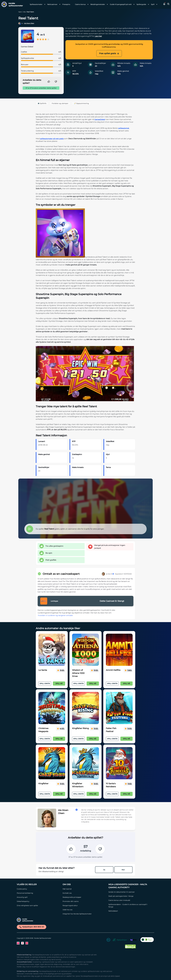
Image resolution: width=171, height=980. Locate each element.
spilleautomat (124, 128)
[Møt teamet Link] (84, 889)
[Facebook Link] (22, 943)
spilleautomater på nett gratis (52, 139)
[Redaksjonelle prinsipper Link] (84, 897)
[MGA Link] (133, 940)
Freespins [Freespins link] (66, 4)
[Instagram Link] (27, 943)
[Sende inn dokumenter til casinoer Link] (130, 892)
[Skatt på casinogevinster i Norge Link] (130, 896)
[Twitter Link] (18, 943)
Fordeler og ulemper (60, 103)
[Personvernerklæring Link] (39, 893)
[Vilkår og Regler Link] (39, 884)
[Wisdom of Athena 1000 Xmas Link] (85, 650)
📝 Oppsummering (81, 103)
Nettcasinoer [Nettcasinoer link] (52, 4)
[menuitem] (37, 4)
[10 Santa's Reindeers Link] (119, 763)
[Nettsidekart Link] (130, 911)
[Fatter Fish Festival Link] (119, 708)
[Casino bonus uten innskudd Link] (130, 900)
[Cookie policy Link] (39, 889)
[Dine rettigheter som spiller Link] (39, 905)
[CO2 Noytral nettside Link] (147, 940)
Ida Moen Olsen (29, 23)
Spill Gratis (45, 684)
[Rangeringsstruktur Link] (84, 905)
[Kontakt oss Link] (84, 893)
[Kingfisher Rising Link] (85, 708)
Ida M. (111, 574)
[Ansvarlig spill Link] (39, 897)
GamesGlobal (100, 119)
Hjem (20, 12)
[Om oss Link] (84, 884)
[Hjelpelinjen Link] (120, 940)
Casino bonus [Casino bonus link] (80, 4)
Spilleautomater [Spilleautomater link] (36, 4)
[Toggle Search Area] (168, 4)
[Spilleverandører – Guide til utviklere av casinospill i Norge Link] (130, 906)
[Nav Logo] (11, 4)
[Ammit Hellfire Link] (119, 650)
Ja (104, 870)
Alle (24, 12)
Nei (123, 870)
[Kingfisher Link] (52, 763)
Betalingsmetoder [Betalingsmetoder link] (98, 4)
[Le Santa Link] (52, 650)
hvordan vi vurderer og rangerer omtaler (55, 615)
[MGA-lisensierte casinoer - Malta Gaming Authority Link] (130, 886)
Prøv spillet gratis (109, 53)
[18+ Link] (108, 940)
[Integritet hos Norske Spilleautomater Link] (84, 914)
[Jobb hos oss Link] (84, 910)
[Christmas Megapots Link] (52, 708)
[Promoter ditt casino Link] (84, 901)
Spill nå (59, 684)
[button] (164, 4)
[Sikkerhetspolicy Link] (39, 901)
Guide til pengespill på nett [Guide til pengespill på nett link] (121, 4)
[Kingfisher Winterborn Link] (85, 763)
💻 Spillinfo (42, 103)
